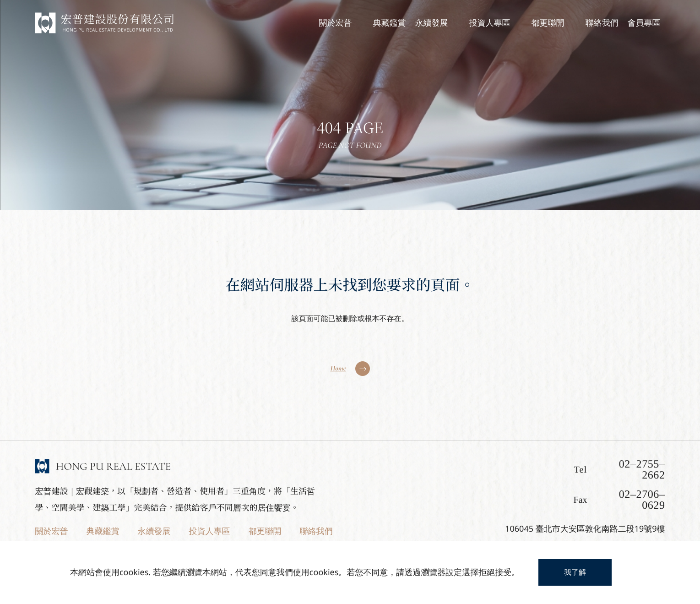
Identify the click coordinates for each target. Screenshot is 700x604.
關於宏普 (51, 531)
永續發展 (154, 531)
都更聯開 (265, 531)
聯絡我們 (316, 531)
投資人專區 (209, 531)
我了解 (575, 572)
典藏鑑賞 (103, 531)
